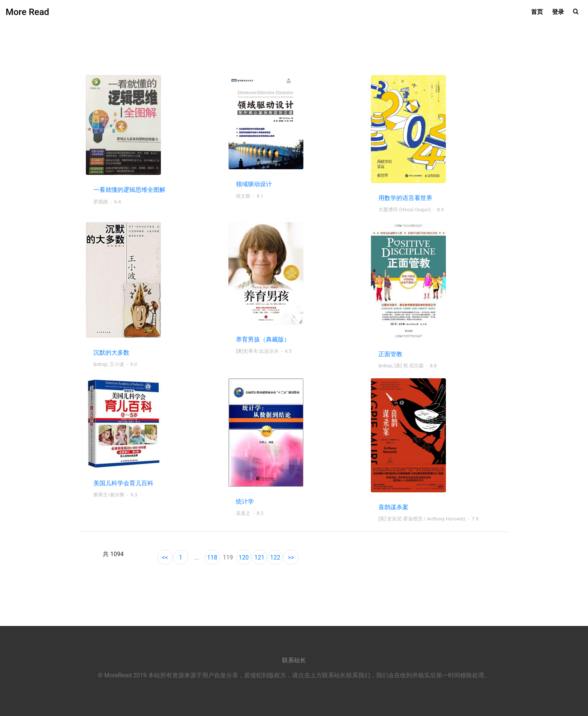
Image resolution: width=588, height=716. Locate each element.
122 (275, 557)
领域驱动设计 (254, 184)
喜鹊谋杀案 (393, 507)
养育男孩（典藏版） (263, 339)
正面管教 (390, 354)
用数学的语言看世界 (405, 198)
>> (291, 557)
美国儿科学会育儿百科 (123, 483)
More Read (27, 12)
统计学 (245, 502)
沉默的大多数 (111, 353)
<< (165, 557)
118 (212, 557)
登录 (558, 12)
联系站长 (294, 660)
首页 (537, 12)
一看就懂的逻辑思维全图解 (129, 190)
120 (244, 557)
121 (259, 557)
